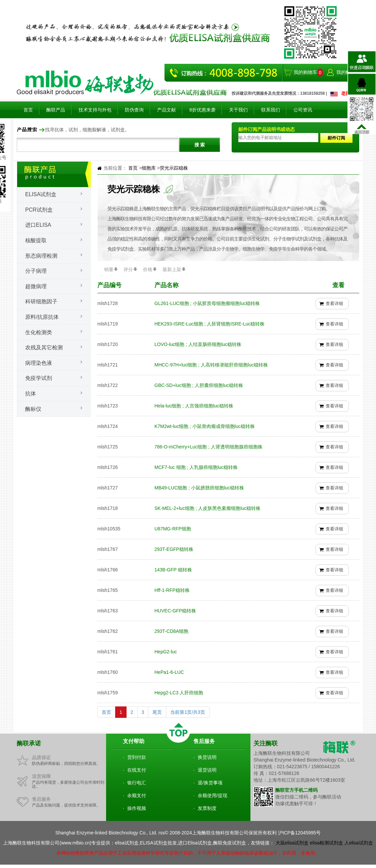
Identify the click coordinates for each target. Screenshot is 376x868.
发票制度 (207, 808)
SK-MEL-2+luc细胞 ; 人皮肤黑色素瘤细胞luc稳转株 (207, 508)
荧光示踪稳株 (174, 168)
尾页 (157, 712)
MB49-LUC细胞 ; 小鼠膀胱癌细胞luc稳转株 (199, 488)
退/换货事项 (210, 783)
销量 (109, 269)
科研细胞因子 (41, 301)
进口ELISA (38, 225)
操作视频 (137, 808)
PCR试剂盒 (39, 210)
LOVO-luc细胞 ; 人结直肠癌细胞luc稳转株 (198, 344)
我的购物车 (305, 72)
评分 (128, 269)
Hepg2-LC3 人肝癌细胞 (179, 693)
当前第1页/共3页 (187, 712)
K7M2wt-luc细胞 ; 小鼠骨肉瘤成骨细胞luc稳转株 (205, 426)
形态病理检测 (41, 256)
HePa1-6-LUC (169, 672)
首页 (28, 110)
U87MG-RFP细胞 (173, 529)
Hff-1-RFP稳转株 (172, 590)
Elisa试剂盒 (41, 194)
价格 (148, 269)
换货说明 (207, 757)
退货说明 (207, 770)
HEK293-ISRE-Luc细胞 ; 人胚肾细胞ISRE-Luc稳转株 (209, 324)
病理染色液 (39, 363)
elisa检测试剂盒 (326, 843)
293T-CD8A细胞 (171, 631)
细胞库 (149, 168)
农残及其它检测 (44, 348)
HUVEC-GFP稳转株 (175, 611)
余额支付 (137, 795)
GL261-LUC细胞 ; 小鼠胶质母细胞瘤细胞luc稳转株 (207, 303)
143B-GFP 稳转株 (173, 570)
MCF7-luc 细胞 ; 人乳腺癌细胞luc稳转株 (196, 467)
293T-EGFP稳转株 (174, 549)
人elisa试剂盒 (359, 843)
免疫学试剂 (39, 378)
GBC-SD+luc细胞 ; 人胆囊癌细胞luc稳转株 (199, 385)
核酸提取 (36, 240)
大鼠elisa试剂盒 (292, 843)
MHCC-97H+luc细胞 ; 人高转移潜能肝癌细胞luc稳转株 (211, 365)
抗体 (31, 394)
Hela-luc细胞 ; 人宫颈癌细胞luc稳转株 (194, 406)
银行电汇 (137, 783)
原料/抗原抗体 (42, 317)
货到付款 (137, 757)
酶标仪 (33, 409)
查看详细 (334, 303)
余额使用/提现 (213, 795)
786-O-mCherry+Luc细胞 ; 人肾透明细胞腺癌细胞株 (208, 447)
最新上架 (172, 269)
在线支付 (137, 770)
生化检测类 (39, 332)
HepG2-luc (166, 652)
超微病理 (36, 286)
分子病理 (36, 271)
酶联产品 (56, 110)
